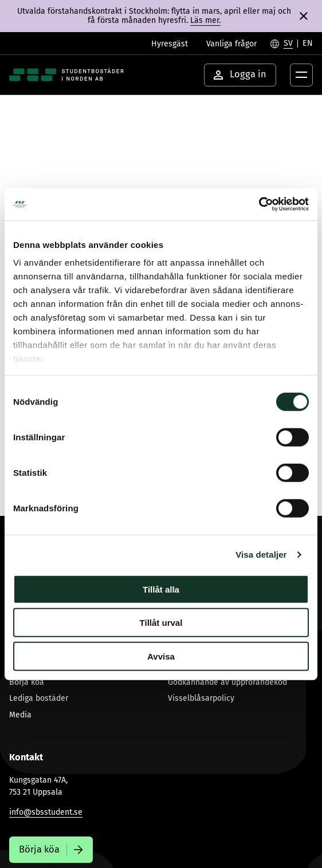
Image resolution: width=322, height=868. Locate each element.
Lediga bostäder (39, 698)
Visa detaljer (261, 555)
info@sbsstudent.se (46, 812)
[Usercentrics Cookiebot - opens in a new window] (259, 204)
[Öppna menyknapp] (301, 75)
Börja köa (27, 682)
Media (20, 715)
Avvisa (161, 656)
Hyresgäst (170, 44)
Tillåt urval (161, 623)
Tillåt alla (161, 589)
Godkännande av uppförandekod (227, 682)
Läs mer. (205, 20)
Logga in (240, 74)
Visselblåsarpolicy (201, 698)
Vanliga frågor (231, 44)
